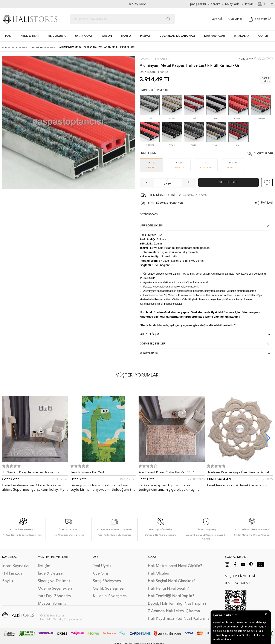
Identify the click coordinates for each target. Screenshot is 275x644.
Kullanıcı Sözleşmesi (110, 596)
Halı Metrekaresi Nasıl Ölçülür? (175, 566)
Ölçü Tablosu (263, 154)
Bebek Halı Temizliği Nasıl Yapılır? (177, 604)
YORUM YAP (246, 59)
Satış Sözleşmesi (107, 581)
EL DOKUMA (57, 36)
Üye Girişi (235, 19)
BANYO (126, 36)
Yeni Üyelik (102, 566)
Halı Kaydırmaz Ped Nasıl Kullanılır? (179, 619)
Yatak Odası (84, 36)
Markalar (242, 36)
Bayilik (8, 581)
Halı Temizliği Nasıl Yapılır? (171, 596)
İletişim (44, 566)
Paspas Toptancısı (154, 59)
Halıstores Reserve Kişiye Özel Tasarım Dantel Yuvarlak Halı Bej (238, 473)
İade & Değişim (51, 573)
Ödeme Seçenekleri (55, 589)
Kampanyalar (214, 36)
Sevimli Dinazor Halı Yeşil (87, 472)
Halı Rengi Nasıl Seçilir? (168, 589)
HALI (8, 36)
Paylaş (267, 203)
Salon (107, 36)
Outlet (264, 36)
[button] (268, 438)
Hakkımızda (12, 573)
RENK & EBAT (30, 36)
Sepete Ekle (228, 182)
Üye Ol (217, 19)
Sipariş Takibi (197, 4)
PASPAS (145, 36)
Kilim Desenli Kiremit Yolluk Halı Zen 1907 (166, 472)
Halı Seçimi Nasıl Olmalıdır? (172, 581)
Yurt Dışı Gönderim (54, 596)
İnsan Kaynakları (16, 566)
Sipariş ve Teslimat (54, 581)
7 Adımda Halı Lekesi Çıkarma (174, 611)
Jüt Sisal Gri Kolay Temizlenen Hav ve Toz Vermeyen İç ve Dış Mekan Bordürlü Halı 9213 (33, 473)
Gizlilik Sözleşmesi (108, 589)
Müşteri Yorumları (53, 604)
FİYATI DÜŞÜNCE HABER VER (166, 203)
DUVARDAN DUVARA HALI (177, 36)
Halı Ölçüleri (158, 573)
